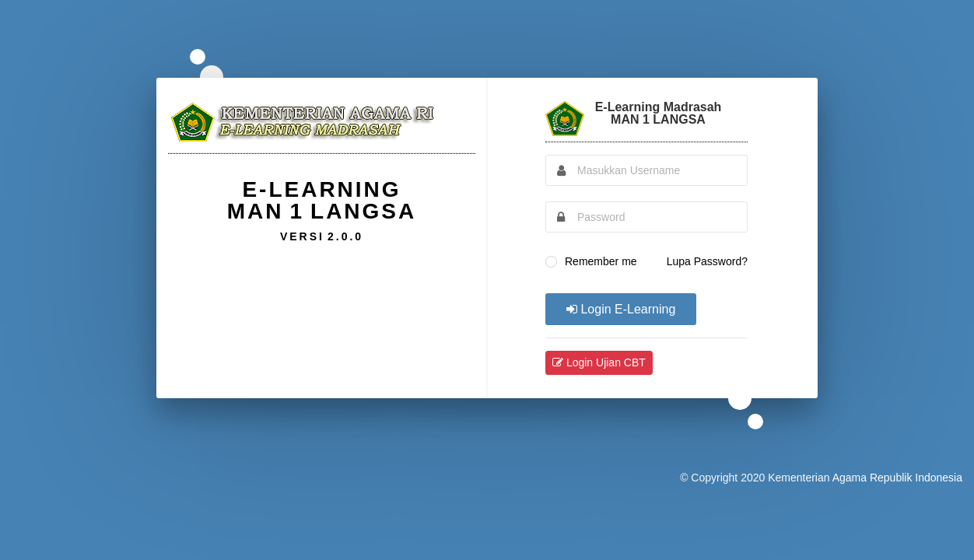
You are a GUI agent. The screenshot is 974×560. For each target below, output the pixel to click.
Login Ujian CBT (599, 362)
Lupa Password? (707, 261)
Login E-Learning (621, 309)
